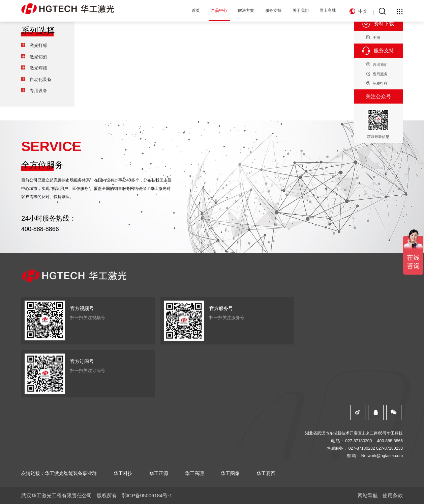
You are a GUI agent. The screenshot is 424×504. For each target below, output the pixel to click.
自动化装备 (41, 79)
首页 (196, 10)
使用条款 (393, 495)
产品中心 (219, 10)
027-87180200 (358, 441)
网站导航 (368, 495)
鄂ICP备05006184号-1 (147, 495)
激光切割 (38, 57)
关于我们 (301, 10)
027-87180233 (389, 448)
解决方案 (246, 10)
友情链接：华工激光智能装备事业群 (59, 473)
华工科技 (123, 473)
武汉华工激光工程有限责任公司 (57, 495)
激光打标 (38, 45)
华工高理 (194, 473)
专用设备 (38, 91)
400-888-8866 (40, 229)
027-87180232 (362, 448)
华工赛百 (266, 473)
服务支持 (273, 10)
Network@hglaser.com (382, 456)
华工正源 (159, 473)
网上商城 (328, 10)
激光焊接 (38, 68)
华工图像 (230, 473)
